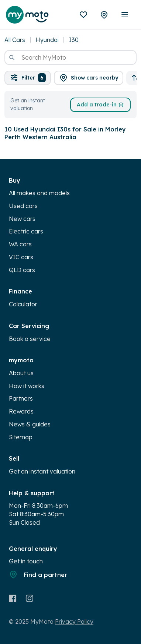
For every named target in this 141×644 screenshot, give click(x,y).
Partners (21, 398)
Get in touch (26, 561)
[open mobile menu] (125, 15)
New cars (22, 219)
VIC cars (21, 257)
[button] (89, 78)
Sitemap (21, 437)
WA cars (20, 244)
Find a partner (38, 574)
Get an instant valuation (42, 471)
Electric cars (26, 231)
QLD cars (22, 270)
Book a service (30, 339)
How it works (27, 386)
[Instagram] (29, 598)
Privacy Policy (74, 622)
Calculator (23, 304)
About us (21, 373)
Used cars (23, 206)
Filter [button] (28, 78)
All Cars (15, 40)
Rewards (21, 411)
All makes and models (39, 193)
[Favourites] (83, 15)
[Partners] (104, 15)
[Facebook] (13, 598)
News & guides (30, 424)
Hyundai (47, 40)
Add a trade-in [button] (100, 105)
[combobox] (70, 57)
